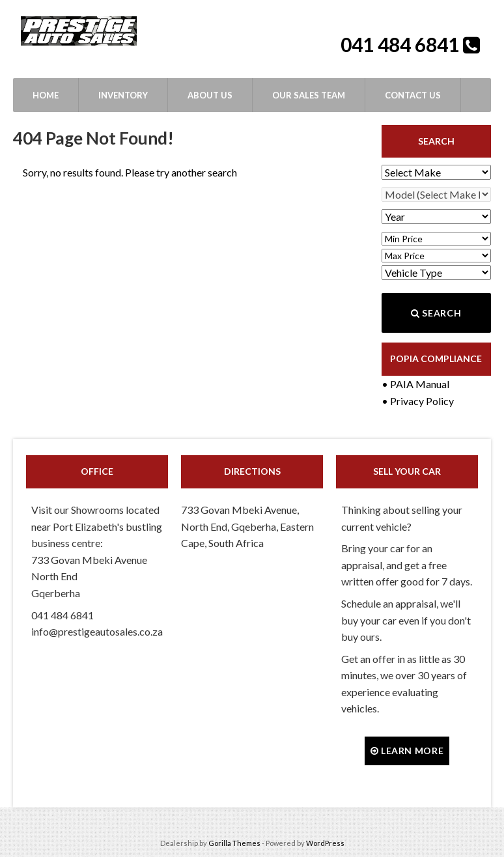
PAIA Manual (420, 384)
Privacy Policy (422, 401)
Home (46, 95)
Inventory (123, 95)
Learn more (407, 751)
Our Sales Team (309, 95)
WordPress (325, 843)
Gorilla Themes (234, 843)
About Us (210, 95)
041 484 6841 (402, 44)
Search (436, 313)
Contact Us (413, 95)
